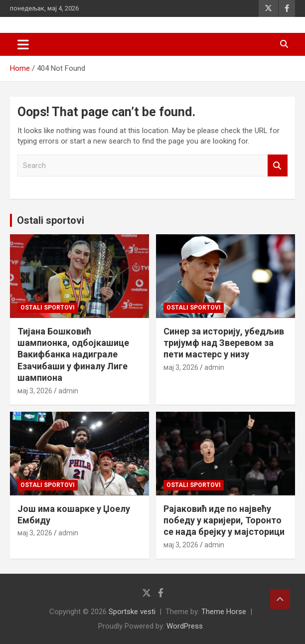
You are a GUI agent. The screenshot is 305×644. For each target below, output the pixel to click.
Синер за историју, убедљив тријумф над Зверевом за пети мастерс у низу (224, 343)
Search (278, 166)
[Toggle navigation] (23, 44)
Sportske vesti (132, 612)
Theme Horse (224, 612)
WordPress (185, 626)
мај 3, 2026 (35, 391)
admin (68, 391)
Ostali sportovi (51, 220)
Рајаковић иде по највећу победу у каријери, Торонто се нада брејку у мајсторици (224, 520)
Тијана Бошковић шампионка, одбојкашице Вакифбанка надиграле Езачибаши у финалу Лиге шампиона (73, 355)
